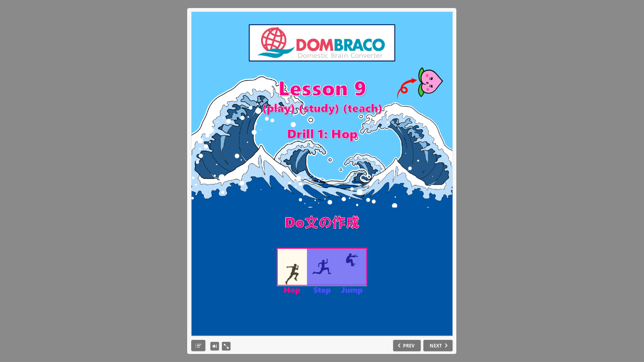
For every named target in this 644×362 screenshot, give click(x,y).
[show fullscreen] (226, 346)
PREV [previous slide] (409, 346)
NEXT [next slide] (436, 346)
